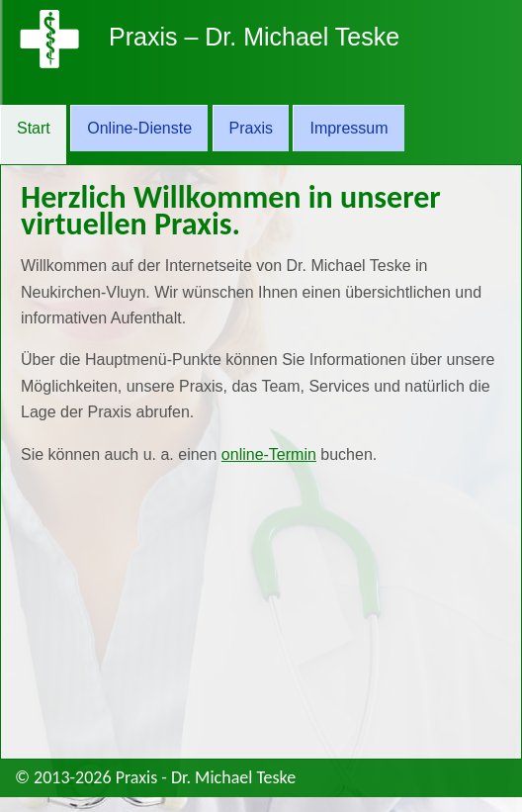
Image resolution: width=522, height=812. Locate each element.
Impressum (348, 128)
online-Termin (269, 454)
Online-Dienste (139, 128)
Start (34, 128)
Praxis (251, 128)
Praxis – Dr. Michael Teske (254, 37)
